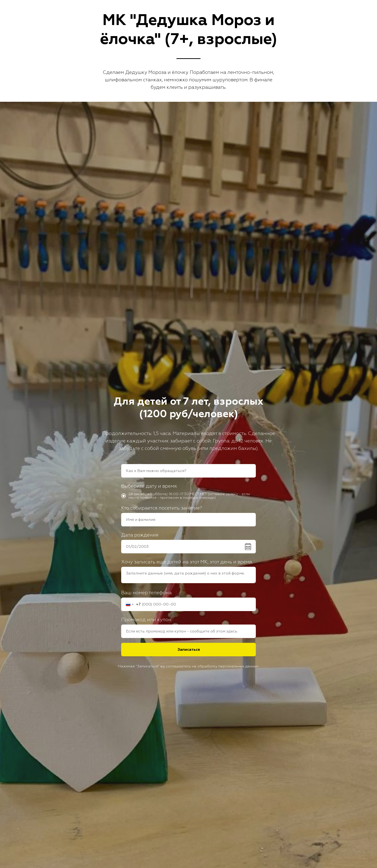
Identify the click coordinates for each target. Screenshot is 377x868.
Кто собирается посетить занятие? (162, 508)
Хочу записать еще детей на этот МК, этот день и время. (187, 562)
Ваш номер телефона (146, 593)
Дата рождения (140, 535)
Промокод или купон (146, 620)
